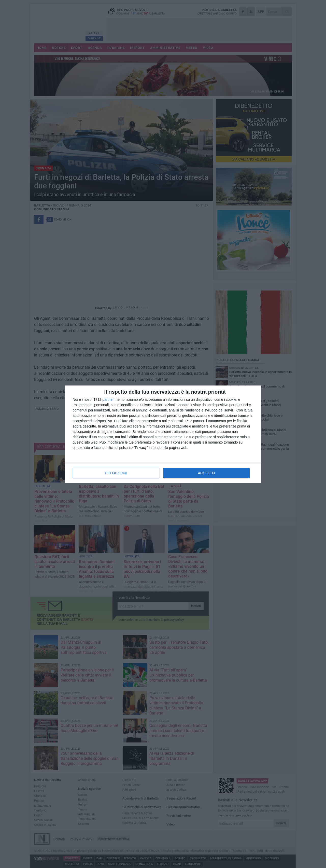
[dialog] (163, 434)
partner (108, 399)
